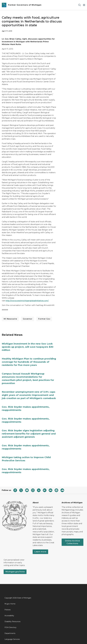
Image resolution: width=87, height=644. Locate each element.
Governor (28, 319)
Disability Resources (12, 622)
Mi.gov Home (10, 604)
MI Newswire (10, 319)
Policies (8, 610)
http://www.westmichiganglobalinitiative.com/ (27, 301)
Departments (10, 633)
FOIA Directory (10, 627)
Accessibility (9, 616)
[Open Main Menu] (84, 5)
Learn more (40, 552)
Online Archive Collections (72, 542)
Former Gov (44, 319)
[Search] (80, 5)
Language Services (12, 639)
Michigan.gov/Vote (15, 572)
